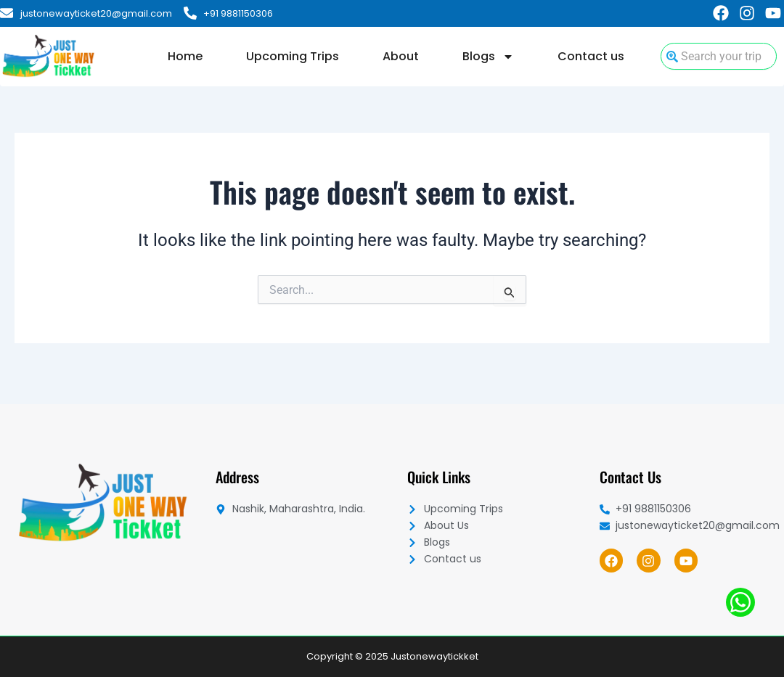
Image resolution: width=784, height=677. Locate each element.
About (401, 56)
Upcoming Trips (293, 56)
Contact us (591, 56)
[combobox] (719, 56)
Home (185, 56)
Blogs (488, 57)
